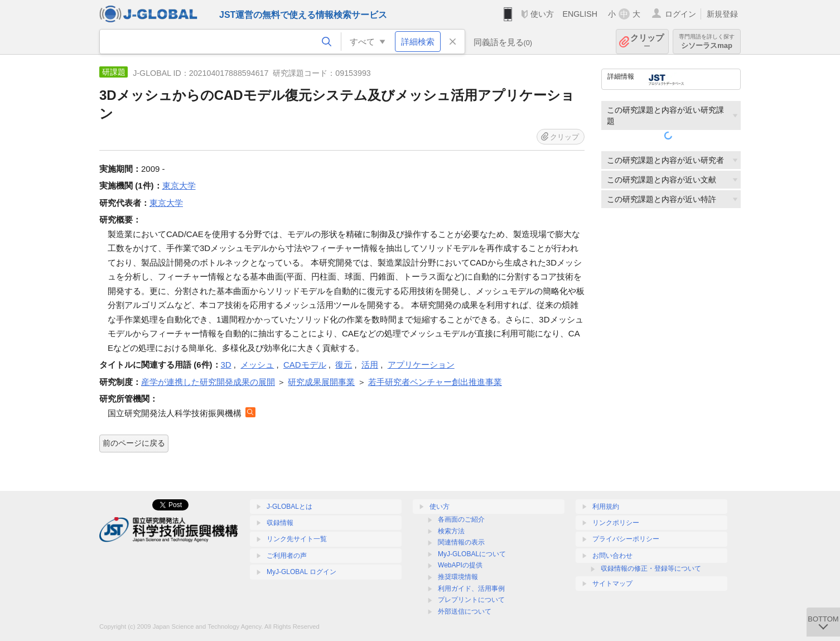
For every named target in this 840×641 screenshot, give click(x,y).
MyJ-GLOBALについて (472, 554)
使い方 (542, 14)
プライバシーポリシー (626, 539)
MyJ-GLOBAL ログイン (301, 572)
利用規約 (606, 507)
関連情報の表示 (461, 542)
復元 (344, 365)
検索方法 (451, 531)
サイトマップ (612, 584)
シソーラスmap (707, 42)
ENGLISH (580, 14)
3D (226, 365)
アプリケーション (421, 365)
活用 (370, 365)
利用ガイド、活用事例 (471, 589)
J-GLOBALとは (289, 507)
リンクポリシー (616, 523)
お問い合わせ (612, 556)
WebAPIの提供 (460, 565)
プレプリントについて (471, 600)
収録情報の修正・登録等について (651, 568)
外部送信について (465, 611)
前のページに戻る (134, 443)
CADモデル (305, 365)
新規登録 (722, 14)
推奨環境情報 (458, 577)
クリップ (647, 42)
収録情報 (280, 523)
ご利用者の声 (287, 556)
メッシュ (257, 365)
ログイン (680, 14)
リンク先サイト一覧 (297, 539)
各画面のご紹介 (461, 519)
